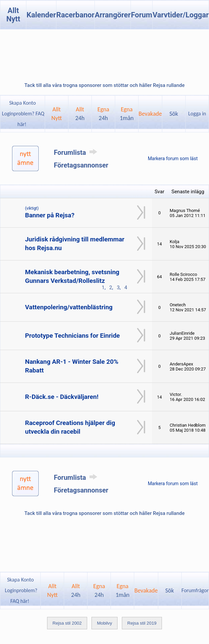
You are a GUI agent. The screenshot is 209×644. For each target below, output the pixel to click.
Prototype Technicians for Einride (72, 336)
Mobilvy (104, 623)
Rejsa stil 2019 (142, 623)
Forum (142, 15)
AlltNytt (57, 114)
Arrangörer (113, 15)
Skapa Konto (22, 103)
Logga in (197, 114)
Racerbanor (75, 15)
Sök (174, 114)
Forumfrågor (195, 590)
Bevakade (150, 114)
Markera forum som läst (173, 158)
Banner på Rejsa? (50, 215)
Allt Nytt (13, 15)
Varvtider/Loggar (181, 15)
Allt (80, 114)
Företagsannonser (81, 165)
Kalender (41, 15)
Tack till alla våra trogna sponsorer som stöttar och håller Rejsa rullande (104, 85)
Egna (103, 114)
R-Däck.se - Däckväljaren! (62, 397)
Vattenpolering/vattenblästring (69, 307)
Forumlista (77, 152)
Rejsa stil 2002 (67, 623)
